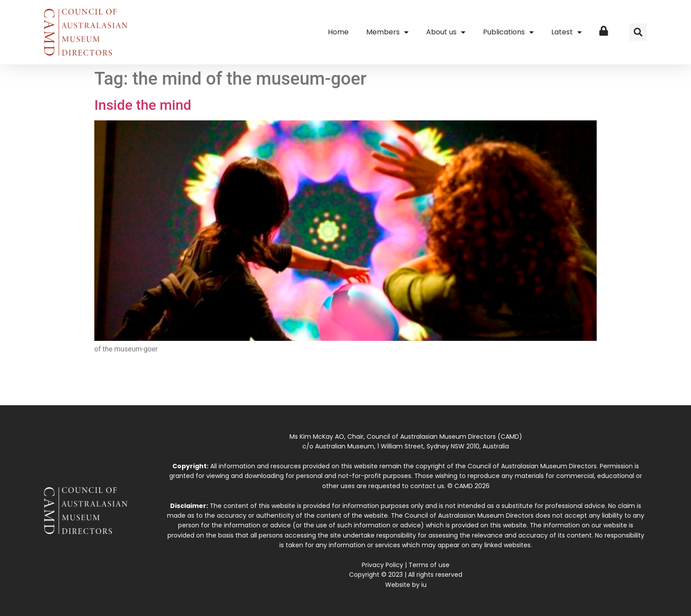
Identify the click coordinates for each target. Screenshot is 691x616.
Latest (567, 32)
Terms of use (429, 565)
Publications (508, 32)
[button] (638, 32)
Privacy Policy (383, 565)
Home (338, 32)
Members (387, 32)
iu (424, 585)
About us (446, 32)
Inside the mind (143, 105)
